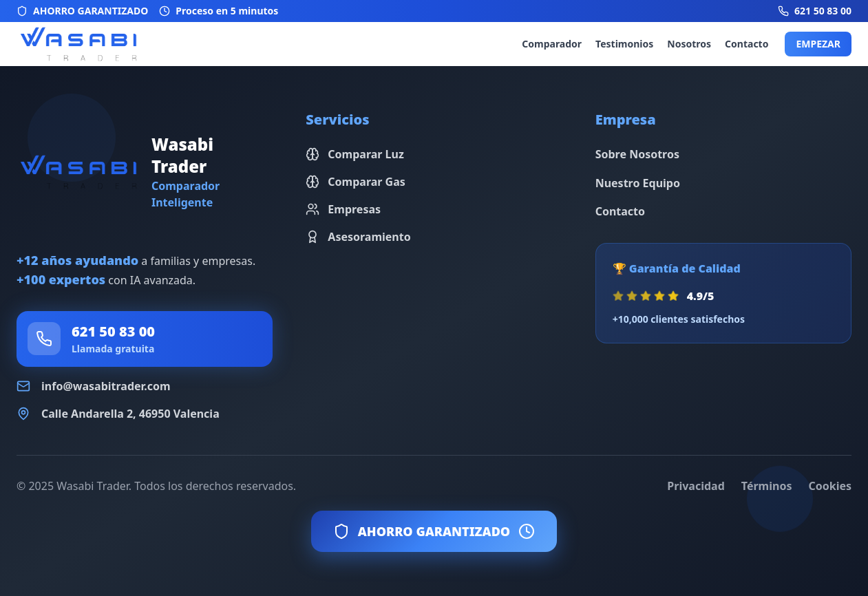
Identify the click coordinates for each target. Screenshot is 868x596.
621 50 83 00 (113, 331)
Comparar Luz (355, 154)
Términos (767, 486)
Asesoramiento (358, 237)
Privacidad (696, 486)
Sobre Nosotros (637, 154)
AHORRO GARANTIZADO (434, 531)
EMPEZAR (818, 44)
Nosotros (689, 44)
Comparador (552, 44)
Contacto (747, 44)
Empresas (343, 209)
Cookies (830, 486)
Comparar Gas (356, 182)
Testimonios (624, 44)
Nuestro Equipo (638, 183)
